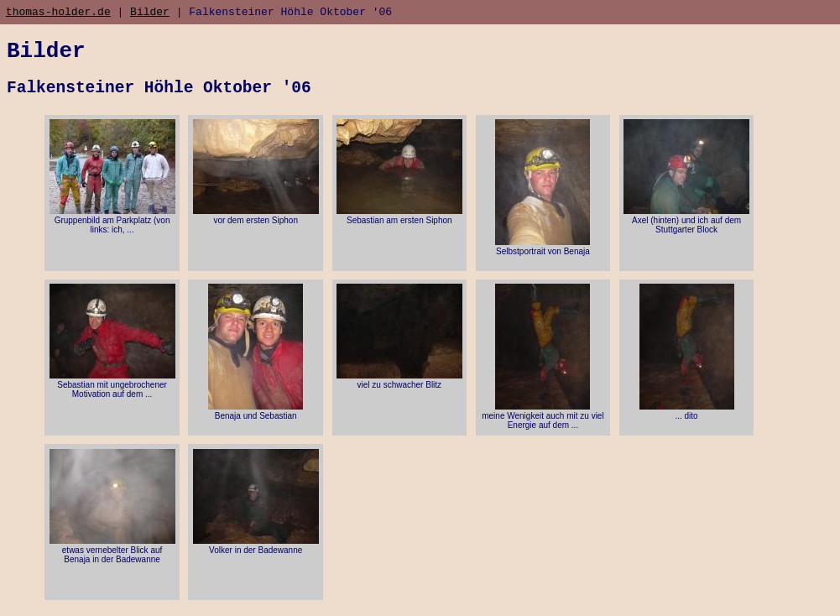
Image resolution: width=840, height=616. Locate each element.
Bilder (150, 13)
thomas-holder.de (58, 13)
